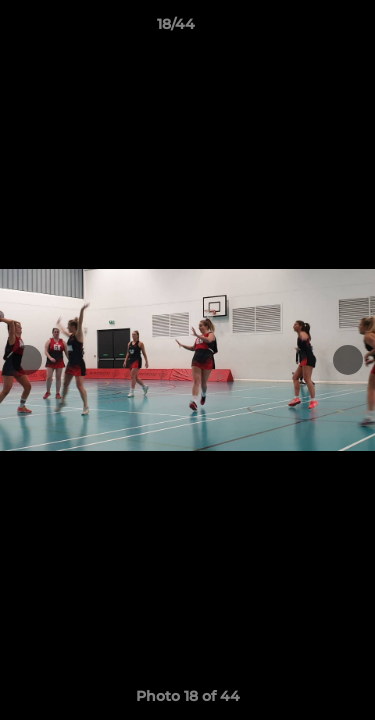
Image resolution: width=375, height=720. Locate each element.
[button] (303, 29)
